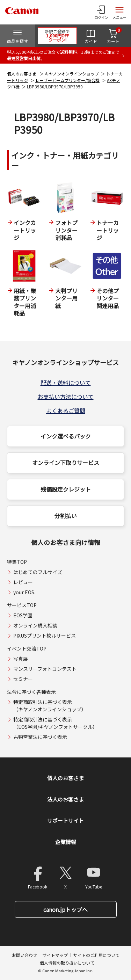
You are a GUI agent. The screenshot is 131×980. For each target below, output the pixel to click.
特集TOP (17, 562)
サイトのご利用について (96, 955)
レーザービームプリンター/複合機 (67, 80)
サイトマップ (55, 955)
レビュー (23, 582)
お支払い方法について (66, 397)
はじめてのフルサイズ (38, 572)
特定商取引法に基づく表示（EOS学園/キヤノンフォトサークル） (55, 723)
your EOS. (24, 592)
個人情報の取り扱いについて (67, 963)
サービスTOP (22, 605)
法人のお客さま (65, 799)
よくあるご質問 (66, 411)
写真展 (21, 659)
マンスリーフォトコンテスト (45, 669)
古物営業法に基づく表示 (40, 737)
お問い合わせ (24, 955)
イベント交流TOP (27, 648)
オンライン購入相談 (35, 625)
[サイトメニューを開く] (119, 12)
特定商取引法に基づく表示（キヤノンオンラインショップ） (50, 706)
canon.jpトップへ (65, 909)
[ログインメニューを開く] (101, 12)
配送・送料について (66, 383)
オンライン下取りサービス (66, 463)
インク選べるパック (66, 436)
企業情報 (66, 842)
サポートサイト (65, 821)
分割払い (66, 516)
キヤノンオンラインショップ (72, 74)
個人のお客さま (22, 74)
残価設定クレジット (66, 489)
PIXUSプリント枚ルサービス (45, 636)
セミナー (23, 679)
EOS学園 (23, 615)
